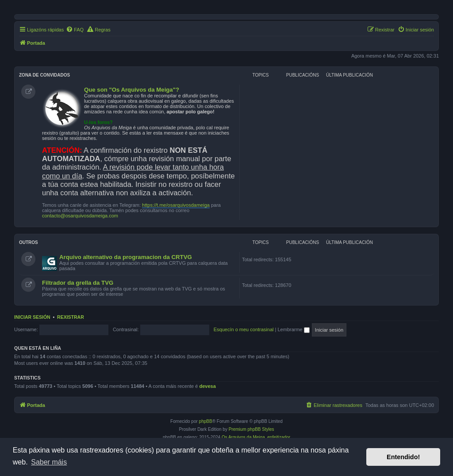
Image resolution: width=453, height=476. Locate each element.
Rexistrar (71, 317)
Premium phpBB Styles (251, 429)
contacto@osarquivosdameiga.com (80, 216)
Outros (29, 242)
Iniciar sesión (32, 317)
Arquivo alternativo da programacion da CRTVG (126, 257)
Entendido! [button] (403, 457)
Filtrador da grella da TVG (78, 283)
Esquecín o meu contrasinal (244, 329)
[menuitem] (75, 30)
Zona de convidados (44, 75)
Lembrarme (293, 329)
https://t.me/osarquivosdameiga (176, 205)
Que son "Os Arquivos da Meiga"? (132, 90)
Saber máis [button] (49, 462)
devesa (207, 386)
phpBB (206, 421)
